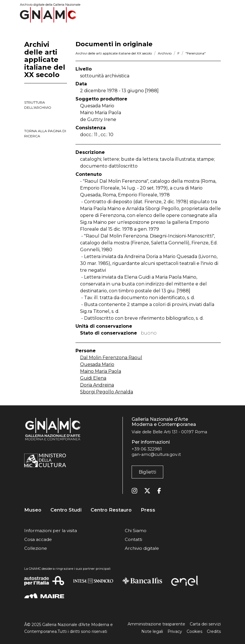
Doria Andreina (97, 385)
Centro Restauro (111, 510)
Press (148, 510)
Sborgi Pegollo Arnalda (107, 392)
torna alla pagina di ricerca (45, 133)
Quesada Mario (97, 364)
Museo (33, 510)
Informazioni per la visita (51, 531)
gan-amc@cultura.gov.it (156, 454)
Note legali (152, 631)
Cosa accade (38, 539)
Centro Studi (66, 510)
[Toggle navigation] (217, 15)
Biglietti (147, 472)
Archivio (165, 53)
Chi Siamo (136, 531)
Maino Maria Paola (101, 371)
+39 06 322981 (147, 449)
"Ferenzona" (196, 53)
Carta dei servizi (205, 624)
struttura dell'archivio (38, 105)
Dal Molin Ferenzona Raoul (111, 358)
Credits (214, 631)
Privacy (175, 631)
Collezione (36, 548)
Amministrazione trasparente (156, 624)
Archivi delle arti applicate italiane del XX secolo (114, 53)
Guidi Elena (93, 378)
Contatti (133, 539)
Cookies (194, 631)
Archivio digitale (142, 548)
